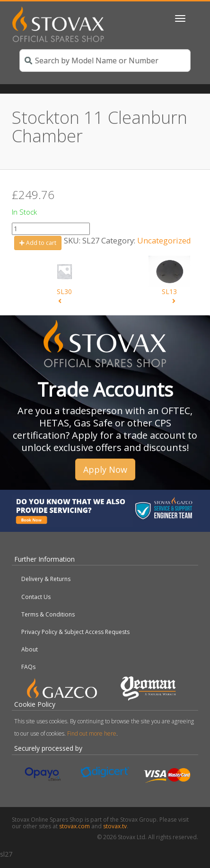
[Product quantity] (51, 229)
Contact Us (36, 597)
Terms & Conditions (48, 614)
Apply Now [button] (105, 469)
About (30, 649)
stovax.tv (115, 826)
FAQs (28, 667)
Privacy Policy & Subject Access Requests (75, 632)
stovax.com (74, 826)
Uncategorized (164, 240)
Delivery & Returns (46, 579)
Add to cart (38, 243)
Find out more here (92, 733)
